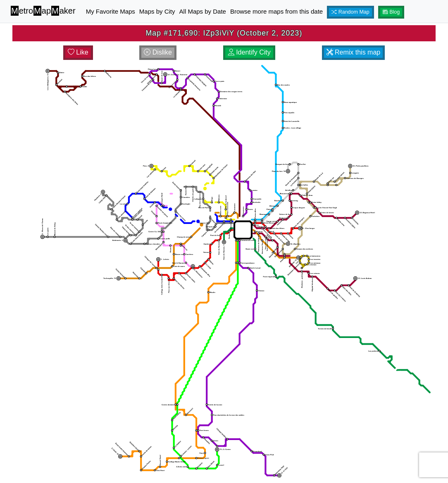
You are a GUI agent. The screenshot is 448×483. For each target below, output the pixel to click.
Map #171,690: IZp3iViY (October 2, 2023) (224, 33)
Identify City (249, 52)
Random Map (350, 12)
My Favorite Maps (111, 11)
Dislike (158, 52)
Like (78, 52)
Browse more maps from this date (276, 11)
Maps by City (157, 11)
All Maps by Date (203, 11)
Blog (391, 12)
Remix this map (354, 52)
